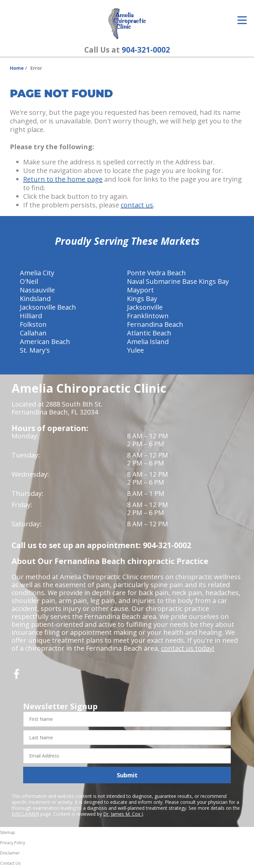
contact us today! (188, 648)
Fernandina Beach (155, 324)
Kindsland (35, 299)
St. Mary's (35, 350)
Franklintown (148, 316)
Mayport (140, 290)
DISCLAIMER (25, 814)
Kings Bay (142, 299)
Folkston (33, 324)
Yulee (135, 350)
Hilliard (31, 316)
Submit (127, 775)
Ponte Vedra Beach (156, 273)
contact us (137, 205)
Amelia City (37, 273)
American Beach (45, 342)
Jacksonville (145, 307)
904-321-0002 (146, 50)
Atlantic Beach (149, 333)
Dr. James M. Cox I (123, 814)
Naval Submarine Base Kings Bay (178, 281)
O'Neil (29, 281)
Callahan (33, 333)
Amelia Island (148, 342)
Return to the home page (63, 179)
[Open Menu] (242, 20)
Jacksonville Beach (48, 307)
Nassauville (37, 290)
